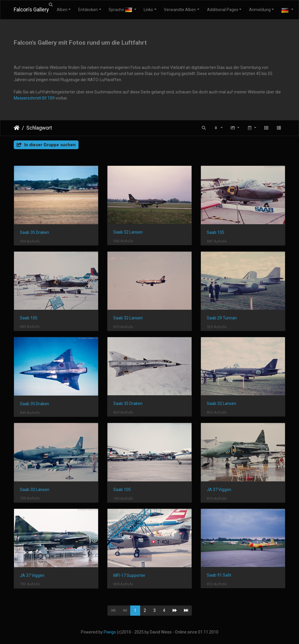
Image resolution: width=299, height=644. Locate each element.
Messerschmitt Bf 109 (34, 98)
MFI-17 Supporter (129, 575)
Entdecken (88, 10)
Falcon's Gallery (31, 10)
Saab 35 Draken (34, 232)
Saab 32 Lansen (128, 232)
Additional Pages (223, 10)
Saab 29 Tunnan (222, 318)
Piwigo (110, 632)
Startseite (17, 128)
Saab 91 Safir (219, 575)
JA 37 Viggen (219, 490)
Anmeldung (260, 10)
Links (148, 10)
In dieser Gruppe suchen (46, 145)
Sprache (121, 10)
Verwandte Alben (180, 10)
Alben (62, 10)
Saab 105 (215, 232)
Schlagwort (39, 128)
